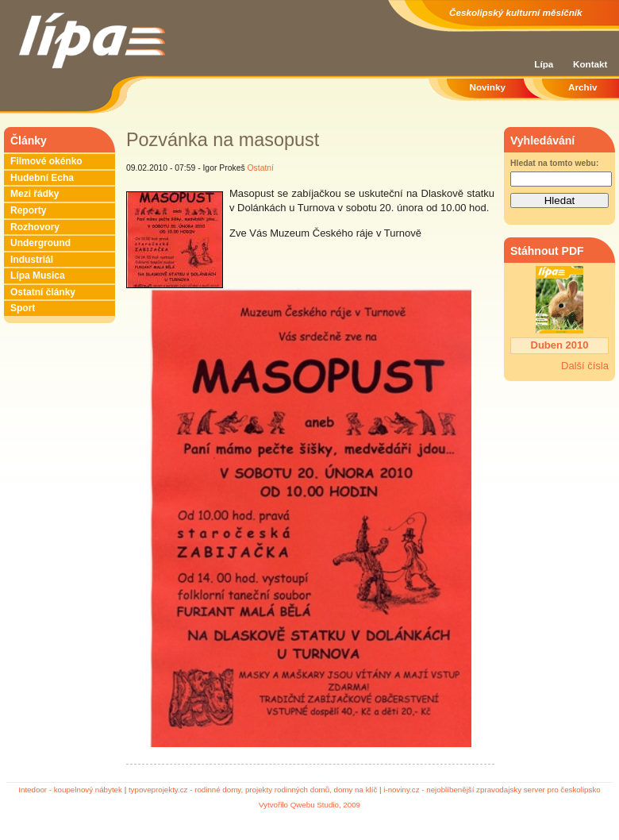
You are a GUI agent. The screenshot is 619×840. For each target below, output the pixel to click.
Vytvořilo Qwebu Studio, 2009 (309, 805)
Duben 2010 (560, 345)
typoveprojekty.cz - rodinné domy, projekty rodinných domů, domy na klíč (253, 790)
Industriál (32, 260)
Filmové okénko (46, 161)
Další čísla (585, 366)
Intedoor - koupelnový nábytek (70, 790)
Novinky (488, 87)
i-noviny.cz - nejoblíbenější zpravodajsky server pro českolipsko (492, 790)
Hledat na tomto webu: (554, 163)
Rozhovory (35, 227)
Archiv (582, 87)
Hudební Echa (42, 178)
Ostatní (261, 168)
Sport (23, 308)
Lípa (544, 64)
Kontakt (590, 64)
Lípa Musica (38, 276)
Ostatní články (43, 292)
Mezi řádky (35, 194)
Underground (40, 243)
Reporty (28, 210)
